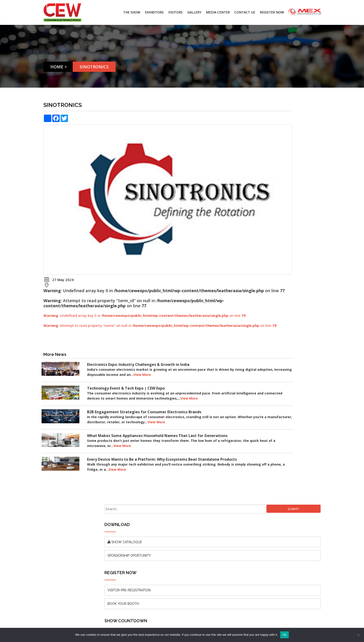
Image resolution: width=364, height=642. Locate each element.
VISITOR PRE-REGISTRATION (266, 187)
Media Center (218, 12)
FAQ (118, 562)
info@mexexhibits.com (188, 542)
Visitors (175, 12)
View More (189, 346)
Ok (284, 635)
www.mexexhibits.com (79, 578)
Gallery (194, 12)
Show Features (126, 548)
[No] (358, 635)
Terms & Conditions (130, 569)
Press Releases (126, 541)
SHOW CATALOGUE (261, 139)
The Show (132, 12)
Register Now (272, 12)
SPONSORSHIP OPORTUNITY (266, 152)
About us (121, 527)
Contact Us (245, 12)
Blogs (119, 534)
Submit (310, 106)
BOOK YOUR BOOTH (260, 201)
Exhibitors (154, 12)
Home (58, 67)
